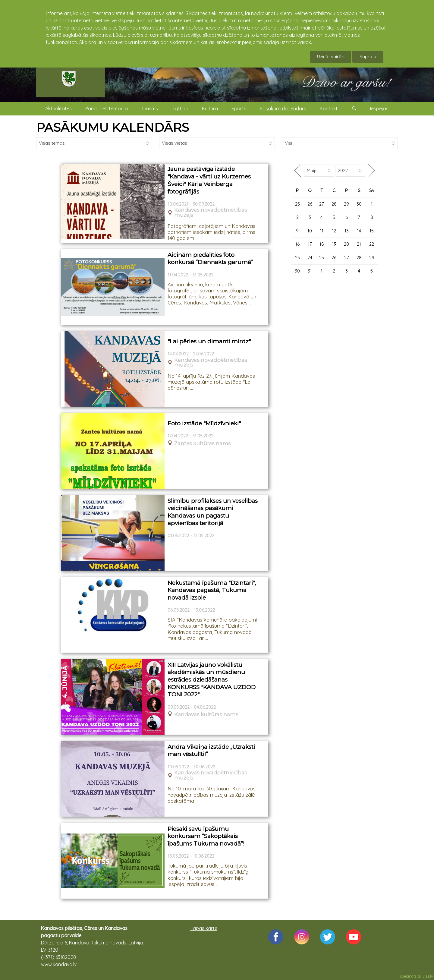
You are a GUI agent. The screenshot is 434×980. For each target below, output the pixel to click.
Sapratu (368, 57)
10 (310, 231)
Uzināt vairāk (330, 57)
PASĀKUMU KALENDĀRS (113, 127)
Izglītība (180, 109)
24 (310, 258)
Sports (239, 109)
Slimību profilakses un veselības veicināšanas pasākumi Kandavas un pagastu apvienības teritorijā (213, 512)
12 (334, 231)
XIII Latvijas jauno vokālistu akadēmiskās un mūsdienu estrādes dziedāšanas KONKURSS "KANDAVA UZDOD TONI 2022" (212, 680)
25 (297, 204)
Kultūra (210, 109)
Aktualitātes (58, 109)
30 (359, 204)
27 (322, 204)
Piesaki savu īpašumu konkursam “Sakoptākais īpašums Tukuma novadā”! (206, 836)
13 (347, 231)
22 (372, 244)
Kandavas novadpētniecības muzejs (211, 213)
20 (346, 244)
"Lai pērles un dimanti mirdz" (209, 341)
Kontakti (329, 109)
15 (372, 231)
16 (297, 244)
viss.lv (428, 976)
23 (297, 258)
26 (310, 204)
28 (334, 204)
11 (322, 231)
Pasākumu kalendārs (283, 109)
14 (359, 231)
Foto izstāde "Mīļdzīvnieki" (204, 423)
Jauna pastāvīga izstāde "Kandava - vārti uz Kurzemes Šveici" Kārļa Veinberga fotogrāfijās (209, 180)
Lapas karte (204, 928)
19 (334, 244)
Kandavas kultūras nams (206, 715)
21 (359, 244)
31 (310, 271)
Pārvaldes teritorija (107, 109)
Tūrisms (150, 109)
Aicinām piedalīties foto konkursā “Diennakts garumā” (210, 259)
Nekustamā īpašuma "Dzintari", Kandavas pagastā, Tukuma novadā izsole (212, 590)
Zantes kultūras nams (203, 444)
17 (310, 244)
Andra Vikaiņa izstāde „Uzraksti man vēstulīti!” (211, 751)
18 (322, 244)
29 (346, 204)
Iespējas (379, 109)
